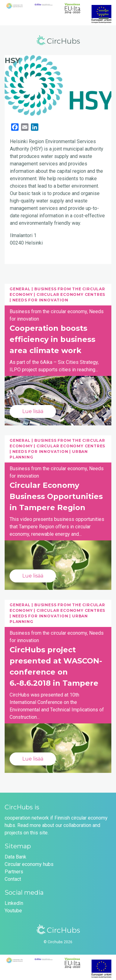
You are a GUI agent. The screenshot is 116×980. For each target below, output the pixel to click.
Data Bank (15, 857)
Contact (13, 879)
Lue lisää (33, 411)
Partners (14, 872)
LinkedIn (14, 903)
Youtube (13, 911)
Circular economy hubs (29, 864)
